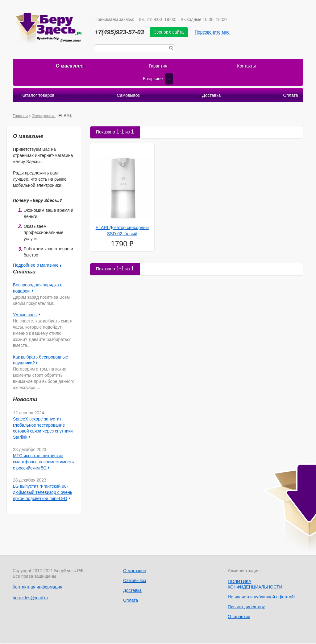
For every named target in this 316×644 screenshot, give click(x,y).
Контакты (246, 68)
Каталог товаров (38, 96)
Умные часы (25, 316)
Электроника (44, 117)
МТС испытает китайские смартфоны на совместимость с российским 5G (44, 463)
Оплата (290, 96)
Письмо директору (246, 608)
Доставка (211, 96)
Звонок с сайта (172, 32)
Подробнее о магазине (36, 266)
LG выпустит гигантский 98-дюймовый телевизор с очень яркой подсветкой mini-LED (43, 494)
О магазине (69, 68)
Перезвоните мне (215, 32)
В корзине (158, 80)
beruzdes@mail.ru (30, 599)
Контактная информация (37, 588)
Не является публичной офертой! (261, 598)
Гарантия (158, 68)
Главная (20, 117)
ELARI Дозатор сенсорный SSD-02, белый (122, 232)
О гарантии (239, 618)
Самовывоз (128, 96)
